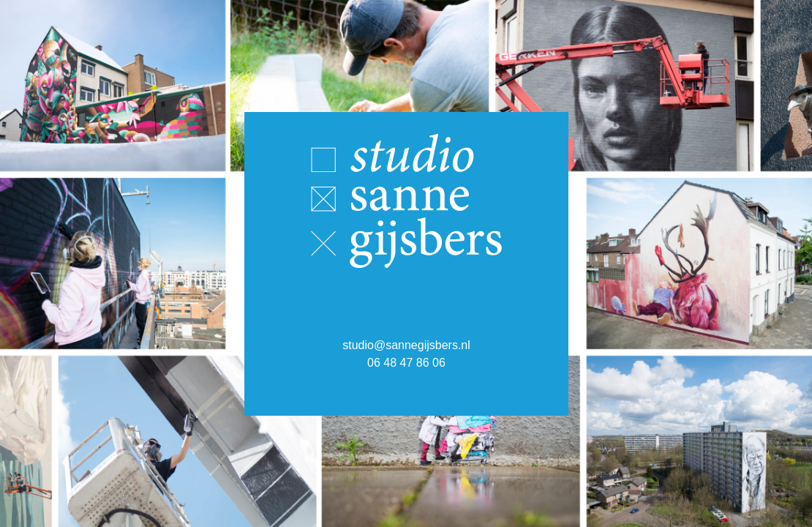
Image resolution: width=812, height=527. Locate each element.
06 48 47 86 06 (406, 362)
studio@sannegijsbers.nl (406, 344)
